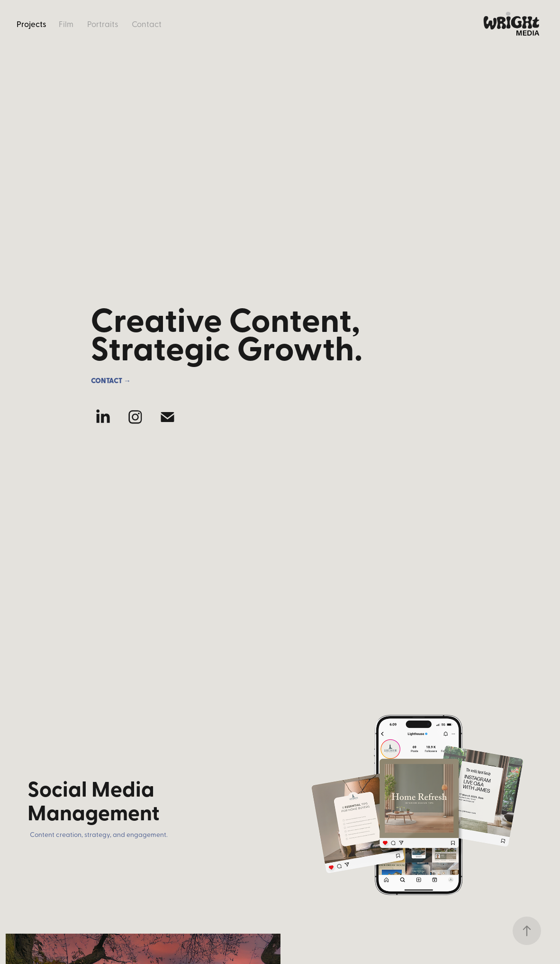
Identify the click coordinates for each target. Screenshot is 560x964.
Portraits (103, 23)
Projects (32, 24)
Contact (147, 23)
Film (66, 23)
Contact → (111, 380)
